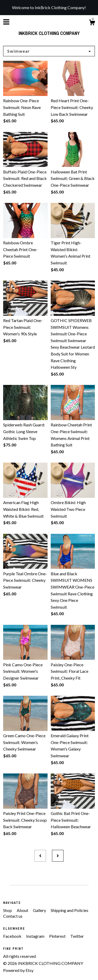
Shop (8, 910)
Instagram (36, 936)
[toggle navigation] (6, 22)
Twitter (77, 936)
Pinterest (58, 936)
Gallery (40, 910)
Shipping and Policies (70, 910)
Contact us (13, 916)
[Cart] (92, 23)
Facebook (13, 936)
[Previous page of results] (40, 856)
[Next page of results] (58, 856)
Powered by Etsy (18, 970)
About (23, 910)
